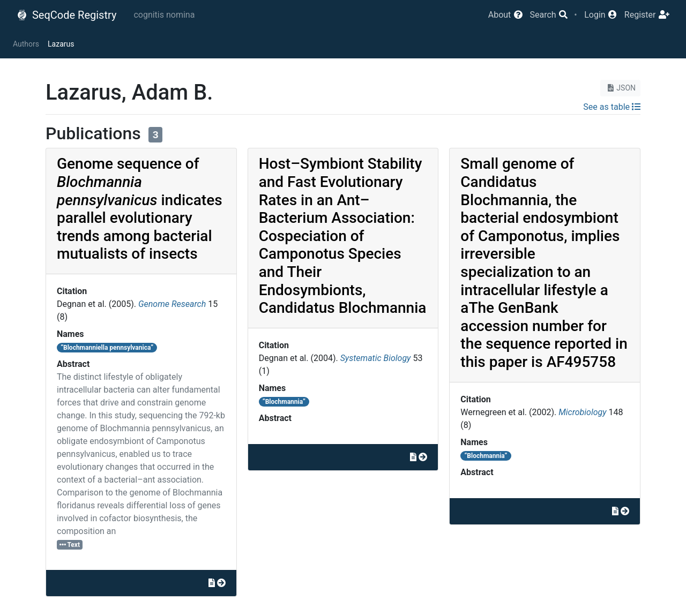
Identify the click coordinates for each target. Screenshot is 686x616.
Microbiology (582, 412)
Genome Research (172, 304)
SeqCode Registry (66, 15)
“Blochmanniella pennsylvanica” (107, 348)
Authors (26, 44)
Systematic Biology (376, 358)
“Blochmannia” (284, 402)
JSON (620, 88)
